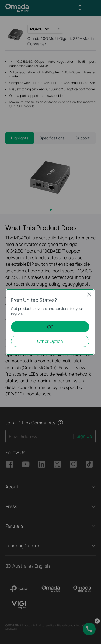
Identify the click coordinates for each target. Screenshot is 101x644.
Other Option (50, 341)
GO (50, 327)
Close (89, 294)
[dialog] (50, 322)
